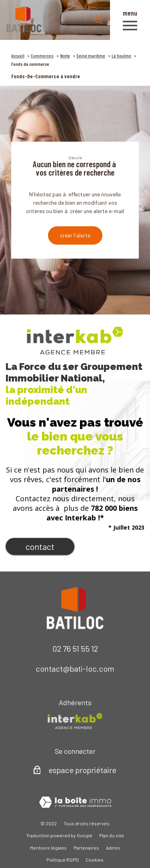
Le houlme (121, 55)
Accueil (18, 55)
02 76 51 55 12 (75, 649)
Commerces (42, 55)
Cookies (95, 860)
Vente (65, 55)
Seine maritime (91, 55)
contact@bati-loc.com (75, 668)
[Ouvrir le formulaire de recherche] (98, 20)
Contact (40, 546)
